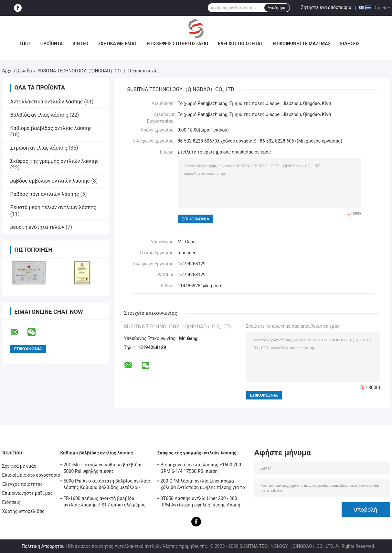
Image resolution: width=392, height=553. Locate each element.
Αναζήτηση (277, 8)
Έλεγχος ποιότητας (240, 44)
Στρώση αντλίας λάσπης (39, 148)
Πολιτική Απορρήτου (43, 546)
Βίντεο (80, 44)
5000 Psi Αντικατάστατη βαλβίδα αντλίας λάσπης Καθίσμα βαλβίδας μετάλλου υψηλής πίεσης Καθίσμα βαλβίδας (107, 485)
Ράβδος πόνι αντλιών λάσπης (45, 194)
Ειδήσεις (350, 44)
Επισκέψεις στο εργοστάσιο (177, 44)
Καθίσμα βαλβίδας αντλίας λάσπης (51, 128)
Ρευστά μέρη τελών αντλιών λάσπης (53, 207)
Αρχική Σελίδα (17, 71)
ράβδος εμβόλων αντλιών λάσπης (50, 181)
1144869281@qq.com (200, 286)
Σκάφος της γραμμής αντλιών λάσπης (55, 161)
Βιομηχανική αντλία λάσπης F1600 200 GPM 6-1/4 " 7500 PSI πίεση (201, 468)
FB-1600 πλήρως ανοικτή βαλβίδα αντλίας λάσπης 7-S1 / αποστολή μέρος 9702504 (105, 503)
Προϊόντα (52, 44)
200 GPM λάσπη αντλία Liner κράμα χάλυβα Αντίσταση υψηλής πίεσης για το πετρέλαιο (203, 485)
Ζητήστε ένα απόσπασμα (326, 7)
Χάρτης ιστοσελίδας (23, 511)
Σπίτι (25, 44)
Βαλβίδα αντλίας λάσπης (39, 115)
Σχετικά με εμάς (117, 44)
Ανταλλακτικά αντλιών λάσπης (47, 102)
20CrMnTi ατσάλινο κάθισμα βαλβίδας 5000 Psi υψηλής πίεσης (103, 468)
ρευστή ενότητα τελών (37, 227)
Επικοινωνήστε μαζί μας (302, 44)
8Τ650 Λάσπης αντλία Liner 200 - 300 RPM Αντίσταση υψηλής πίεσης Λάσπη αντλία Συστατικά (201, 503)
